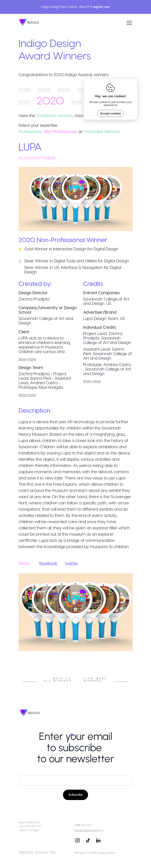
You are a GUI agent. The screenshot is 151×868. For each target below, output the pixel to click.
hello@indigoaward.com (89, 830)
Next (135, 652)
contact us (41, 852)
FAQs (53, 852)
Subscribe (75, 795)
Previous (16, 652)
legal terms (26, 852)
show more (27, 359)
